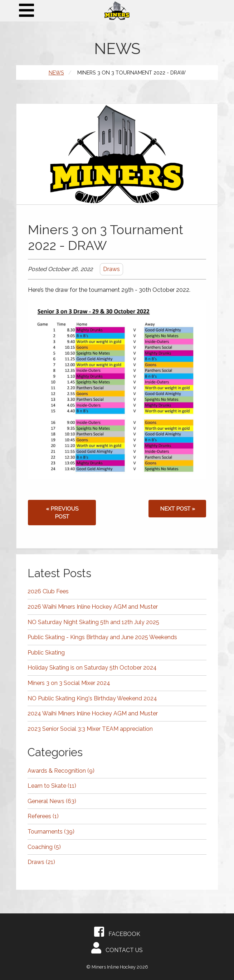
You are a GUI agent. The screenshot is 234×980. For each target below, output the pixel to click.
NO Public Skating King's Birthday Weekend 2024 (92, 698)
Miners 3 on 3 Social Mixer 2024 (69, 683)
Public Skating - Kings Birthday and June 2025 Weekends (102, 637)
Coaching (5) (44, 847)
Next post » (177, 509)
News (56, 73)
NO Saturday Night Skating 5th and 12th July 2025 (93, 622)
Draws (111, 269)
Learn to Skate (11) (52, 786)
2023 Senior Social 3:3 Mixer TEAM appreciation (90, 729)
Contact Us (117, 948)
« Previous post (62, 513)
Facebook (117, 932)
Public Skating (46, 653)
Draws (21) (41, 862)
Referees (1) (43, 816)
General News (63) (52, 801)
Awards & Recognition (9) (61, 771)
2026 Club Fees (48, 591)
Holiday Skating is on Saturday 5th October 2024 (92, 668)
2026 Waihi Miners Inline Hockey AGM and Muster (93, 607)
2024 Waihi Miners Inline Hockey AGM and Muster (93, 713)
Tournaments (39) (51, 832)
